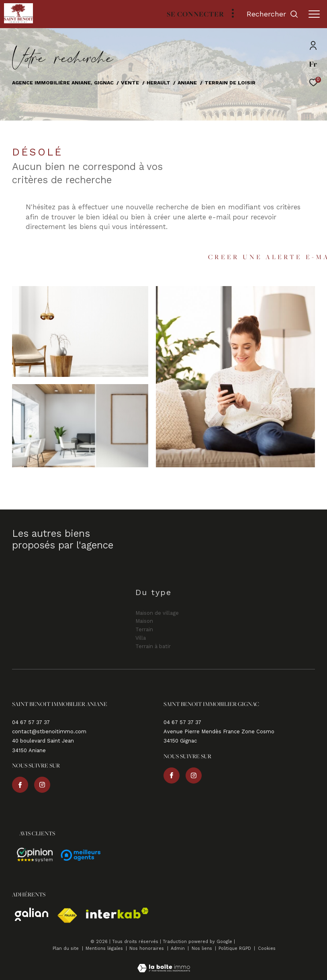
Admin (179, 948)
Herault (158, 83)
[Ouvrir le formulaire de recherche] (273, 14)
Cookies (267, 949)
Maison (144, 621)
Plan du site (66, 948)
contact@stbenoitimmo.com (49, 731)
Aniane (187, 83)
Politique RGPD (235, 948)
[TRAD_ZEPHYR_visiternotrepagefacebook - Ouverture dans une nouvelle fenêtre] (20, 785)
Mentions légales (105, 948)
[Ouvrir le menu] (314, 14)
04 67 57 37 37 (31, 722)
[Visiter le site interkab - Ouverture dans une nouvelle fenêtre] (117, 913)
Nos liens (203, 948)
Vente (130, 83)
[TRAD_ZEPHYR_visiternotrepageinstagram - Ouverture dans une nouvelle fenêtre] (42, 785)
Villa (141, 638)
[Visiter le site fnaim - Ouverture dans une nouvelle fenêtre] (67, 916)
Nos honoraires (147, 948)
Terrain (144, 629)
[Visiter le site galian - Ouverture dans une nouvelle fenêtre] (32, 914)
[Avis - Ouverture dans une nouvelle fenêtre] (35, 855)
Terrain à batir (153, 646)
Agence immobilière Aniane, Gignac (63, 83)
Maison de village (157, 613)
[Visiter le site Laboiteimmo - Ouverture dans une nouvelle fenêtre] (164, 963)
